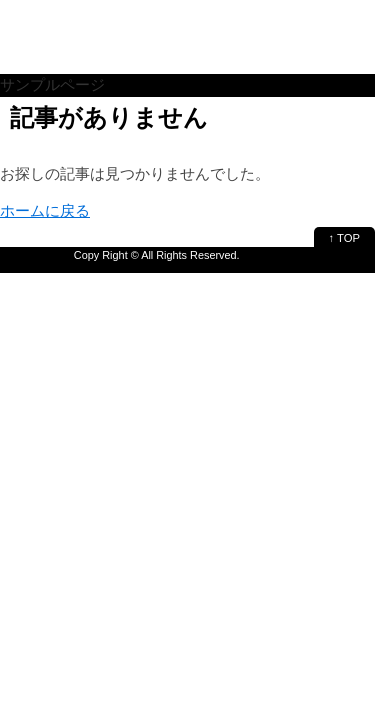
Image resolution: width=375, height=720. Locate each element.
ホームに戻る (45, 210)
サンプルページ (52, 84)
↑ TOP (344, 238)
